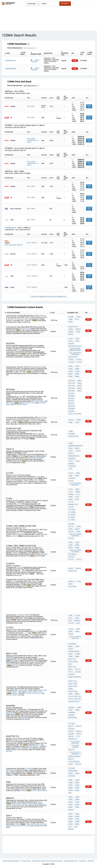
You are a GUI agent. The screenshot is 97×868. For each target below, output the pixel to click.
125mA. (77, 341)
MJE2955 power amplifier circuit (75, 349)
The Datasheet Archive (9, 3)
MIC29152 (71, 750)
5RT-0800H (72, 409)
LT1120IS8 (71, 520)
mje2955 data (73, 357)
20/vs (77, 319)
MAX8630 (71, 464)
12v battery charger (75, 746)
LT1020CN (71, 362)
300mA (70, 499)
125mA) (78, 317)
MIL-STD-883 (72, 586)
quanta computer (75, 677)
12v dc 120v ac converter (75, 742)
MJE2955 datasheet (75, 346)
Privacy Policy (26, 861)
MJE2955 (71, 344)
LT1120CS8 (72, 515)
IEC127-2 (79, 559)
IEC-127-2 (20, 533)
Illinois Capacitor (35, 61)
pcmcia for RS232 (74, 756)
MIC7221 (71, 736)
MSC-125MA (31, 186)
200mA (77, 369)
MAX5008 (9, 713)
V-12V (78, 736)
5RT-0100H (36, 401)
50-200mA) (72, 434)
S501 (76, 827)
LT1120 (20, 504)
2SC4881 (41, 316)
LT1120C (71, 507)
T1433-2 (78, 451)
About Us (91, 861)
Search (65, 3)
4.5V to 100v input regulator (75, 637)
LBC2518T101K (25, 329)
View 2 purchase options (14, 245)
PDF (75, 61)
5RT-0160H (26, 403)
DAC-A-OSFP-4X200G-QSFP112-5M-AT (33, 163)
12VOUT (16, 665)
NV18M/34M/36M (74, 651)
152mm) (78, 492)
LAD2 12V (78, 669)
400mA (70, 374)
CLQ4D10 (78, 568)
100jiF (78, 623)
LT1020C (71, 360)
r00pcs (71, 334)
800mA (77, 376)
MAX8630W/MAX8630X (36, 458)
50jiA (70, 621)
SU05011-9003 (17, 692)
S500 (70, 793)
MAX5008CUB (73, 718)
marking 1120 (73, 504)
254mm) (71, 494)
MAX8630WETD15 (74, 456)
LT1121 (78, 494)
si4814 (70, 669)
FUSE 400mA (72, 554)
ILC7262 (38, 477)
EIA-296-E (71, 538)
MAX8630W (72, 459)
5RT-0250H (18, 405)
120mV (36, 480)
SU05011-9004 (38, 692)
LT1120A (78, 615)
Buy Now (89, 106)
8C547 (70, 664)
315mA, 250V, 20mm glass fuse (75, 535)
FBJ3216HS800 (73, 662)
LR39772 (71, 532)
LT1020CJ (79, 360)
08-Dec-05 (34, 581)
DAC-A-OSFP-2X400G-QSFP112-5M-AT (33, 140)
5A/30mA (71, 734)
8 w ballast (72, 571)
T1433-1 (71, 451)
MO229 (77, 448)
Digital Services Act (71, 861)
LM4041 (79, 734)
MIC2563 (9, 751)
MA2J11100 (72, 659)
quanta (78, 672)
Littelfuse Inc (11, 228)
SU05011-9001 (23, 690)
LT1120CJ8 (72, 510)
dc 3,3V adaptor (74, 762)
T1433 (70, 469)
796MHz (71, 332)
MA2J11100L (72, 667)
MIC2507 (19, 748)
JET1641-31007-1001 (33, 693)
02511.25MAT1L (32, 243)
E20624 (77, 529)
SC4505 (20, 567)
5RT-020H (71, 411)
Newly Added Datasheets (11, 861)
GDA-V (70, 827)
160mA (70, 369)
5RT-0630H (72, 406)
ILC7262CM (72, 478)
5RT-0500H (72, 396)
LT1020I (79, 362)
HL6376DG (28, 769)
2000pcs (41, 332)
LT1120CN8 (72, 512)
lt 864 (77, 499)
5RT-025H (71, 398)
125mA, (71, 322)
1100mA (78, 654)
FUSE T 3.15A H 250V (75, 414)
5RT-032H (71, 401)
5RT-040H (71, 393)
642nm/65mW (11, 770)
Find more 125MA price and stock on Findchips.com (48, 296)
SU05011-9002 (42, 690)
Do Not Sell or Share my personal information (47, 861)
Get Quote (89, 117)
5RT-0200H (42, 403)
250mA (70, 371)
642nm (44, 770)
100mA (70, 366)
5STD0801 (71, 524)
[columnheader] (12, 53)
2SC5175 (41, 418)
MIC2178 (78, 764)
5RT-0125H (10, 403)
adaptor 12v (73, 739)
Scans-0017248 (73, 436)
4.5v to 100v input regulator (75, 484)
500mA (77, 374)
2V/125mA (72, 724)
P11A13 (71, 672)
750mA (14, 805)
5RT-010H (71, 404)
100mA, (30, 692)
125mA (70, 319)
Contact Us (83, 861)
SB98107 (71, 810)
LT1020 (20, 350)
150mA (70, 497)
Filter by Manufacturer (15, 48)
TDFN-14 (71, 453)
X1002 (14, 581)
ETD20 (78, 461)
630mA (70, 376)
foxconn (71, 674)
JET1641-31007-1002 (13, 695)
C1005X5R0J (72, 466)
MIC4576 (29, 746)
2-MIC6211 (36, 746)
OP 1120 (71, 502)
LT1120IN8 (71, 517)
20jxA (70, 618)
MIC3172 (38, 745)
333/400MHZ (15, 661)
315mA (77, 371)
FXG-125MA (31, 106)
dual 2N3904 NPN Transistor (75, 354)
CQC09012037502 (74, 702)
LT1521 (77, 497)
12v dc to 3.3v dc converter (75, 753)
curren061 (72, 713)
